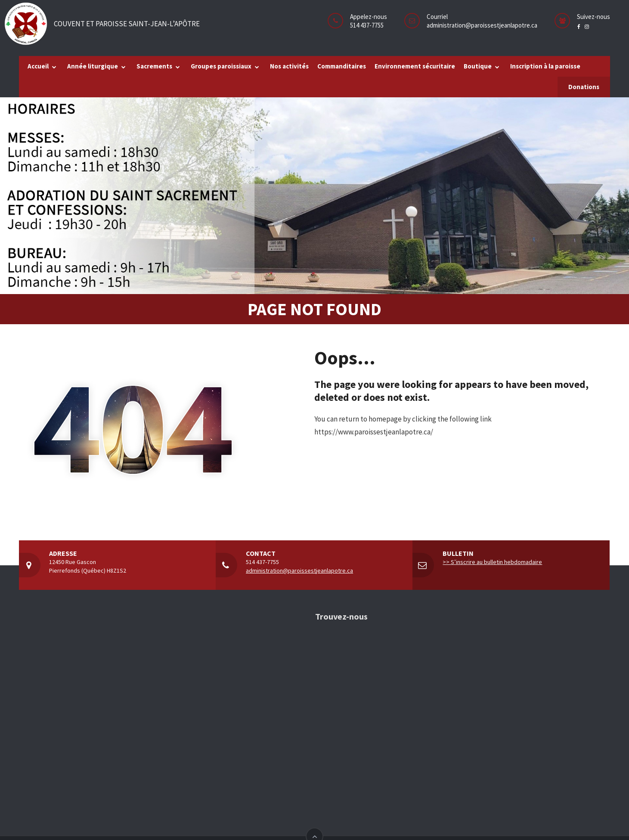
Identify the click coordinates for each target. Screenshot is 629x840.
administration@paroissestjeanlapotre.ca (482, 25)
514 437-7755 (262, 562)
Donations (584, 87)
